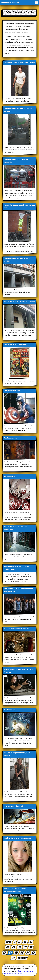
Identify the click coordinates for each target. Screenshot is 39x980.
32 (31, 947)
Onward (22, 958)
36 (22, 953)
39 (13, 958)
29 (14, 947)
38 (33, 953)
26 (25, 942)
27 (31, 942)
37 (28, 953)
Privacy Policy (21, 971)
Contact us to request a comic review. (19, 972)
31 (25, 947)
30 (19, 947)
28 (7, 947)
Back (9, 942)
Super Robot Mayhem (10, 3)
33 (5, 953)
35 (16, 953)
